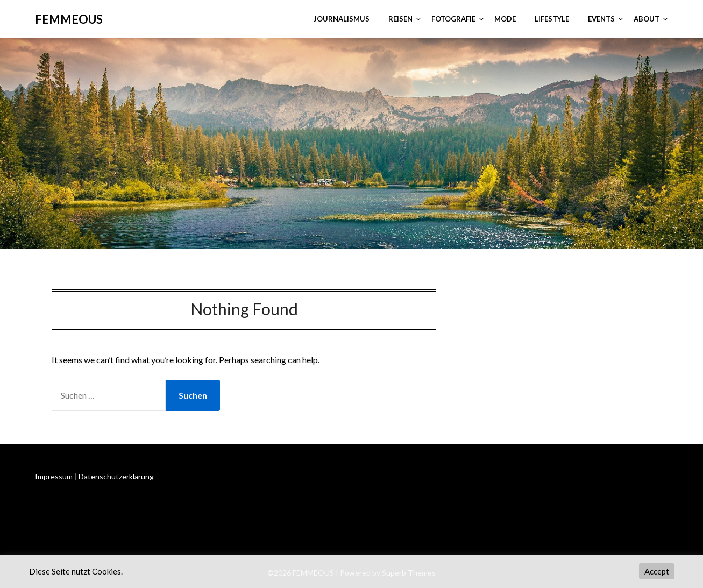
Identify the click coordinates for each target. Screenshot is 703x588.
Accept (657, 571)
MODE (505, 19)
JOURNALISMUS (342, 19)
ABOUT (647, 19)
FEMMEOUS (69, 19)
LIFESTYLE (552, 19)
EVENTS (601, 19)
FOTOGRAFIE (453, 19)
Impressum (54, 476)
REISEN (400, 19)
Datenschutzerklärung (116, 476)
